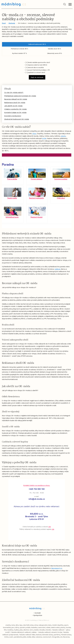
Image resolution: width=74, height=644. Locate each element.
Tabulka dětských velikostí (21, 632)
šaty (50, 625)
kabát (36, 630)
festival (39, 635)
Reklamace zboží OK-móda (15, 103)
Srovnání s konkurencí (13, 116)
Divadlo (42, 630)
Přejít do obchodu (37, 77)
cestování (42, 628)
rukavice (39, 637)
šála (33, 637)
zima (36, 625)
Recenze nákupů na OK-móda (16, 99)
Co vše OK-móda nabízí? (14, 93)
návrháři (26, 625)
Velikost (57, 269)
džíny (17, 628)
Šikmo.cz (46, 620)
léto (17, 625)
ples (21, 630)
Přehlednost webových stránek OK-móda (20, 96)
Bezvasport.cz (57, 568)
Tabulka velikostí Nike (27, 635)
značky (8, 625)
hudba (16, 630)
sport (66, 625)
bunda (68, 628)
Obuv (34, 134)
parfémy (57, 635)
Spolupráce (38, 615)
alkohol (26, 630)
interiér (48, 630)
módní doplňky (58, 625)
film (5, 630)
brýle (44, 138)
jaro (13, 628)
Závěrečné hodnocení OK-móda (17, 119)
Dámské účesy (48, 635)
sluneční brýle (57, 632)
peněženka (18, 637)
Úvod (4, 23)
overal (45, 637)
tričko (6, 637)
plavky (63, 136)
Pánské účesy (66, 635)
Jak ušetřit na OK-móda (13, 106)
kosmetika (7, 628)
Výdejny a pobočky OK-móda (15, 109)
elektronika (55, 628)
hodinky (10, 630)
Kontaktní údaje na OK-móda (15, 113)
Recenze (66, 637)
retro (31, 630)
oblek (48, 628)
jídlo (25, 637)
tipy (21, 625)
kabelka (34, 628)
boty (13, 625)
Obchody (12, 23)
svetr (11, 637)
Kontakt (38, 613)
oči (61, 637)
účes (32, 625)
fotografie (56, 637)
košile (29, 637)
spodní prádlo (25, 628)
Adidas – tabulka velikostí (41, 632)
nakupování (43, 625)
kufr (50, 637)
